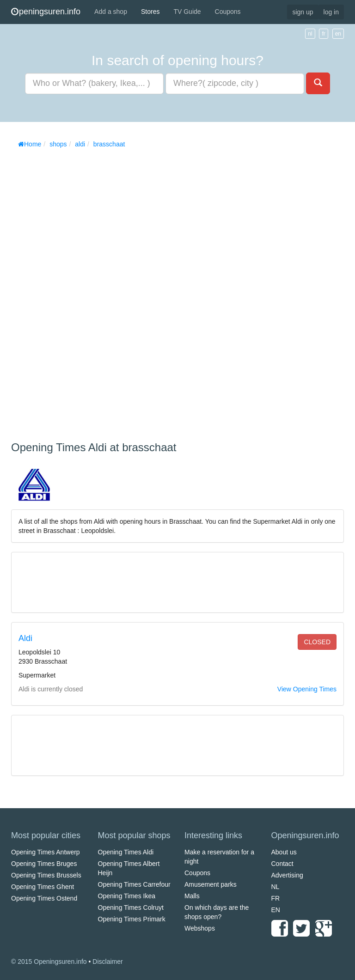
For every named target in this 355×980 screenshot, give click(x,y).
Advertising (287, 875)
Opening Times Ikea (127, 896)
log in (331, 12)
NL (275, 887)
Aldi (25, 638)
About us (284, 852)
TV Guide (187, 12)
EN (276, 910)
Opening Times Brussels (46, 875)
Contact (282, 864)
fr (323, 34)
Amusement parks (211, 884)
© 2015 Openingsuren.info (49, 962)
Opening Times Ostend (44, 898)
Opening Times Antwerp (46, 852)
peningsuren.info (46, 12)
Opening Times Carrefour (134, 884)
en (338, 34)
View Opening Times (307, 689)
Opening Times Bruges (44, 864)
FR (276, 898)
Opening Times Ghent (43, 887)
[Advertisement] (80, 291)
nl (310, 34)
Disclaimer (107, 962)
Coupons (228, 12)
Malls (192, 896)
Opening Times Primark (132, 919)
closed (317, 642)
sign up (303, 12)
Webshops (200, 928)
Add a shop (111, 12)
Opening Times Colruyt (131, 907)
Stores (150, 12)
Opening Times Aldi (126, 852)
